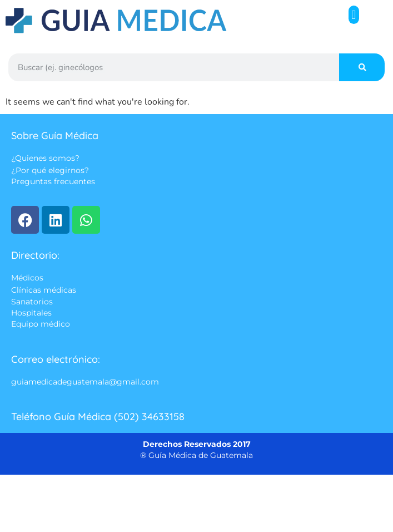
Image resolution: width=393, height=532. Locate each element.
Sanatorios (32, 302)
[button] (354, 15)
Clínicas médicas (44, 290)
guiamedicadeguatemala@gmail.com (85, 382)
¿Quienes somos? (45, 159)
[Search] (362, 67)
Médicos (27, 278)
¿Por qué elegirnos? (50, 170)
